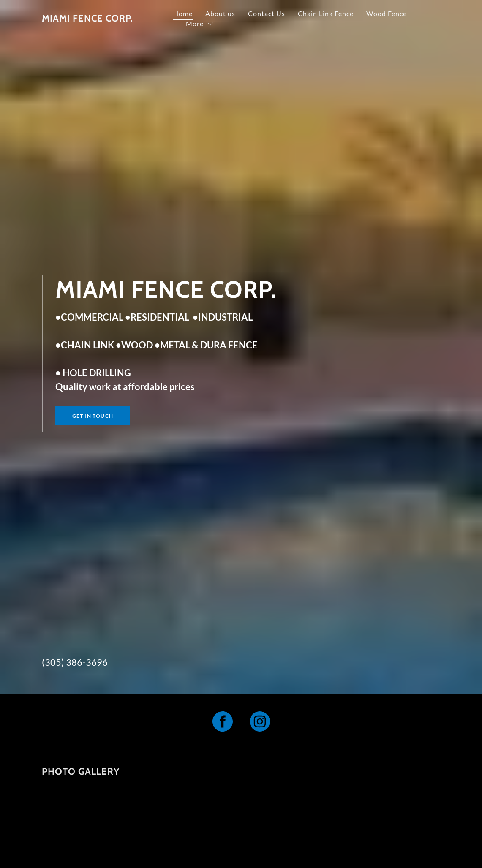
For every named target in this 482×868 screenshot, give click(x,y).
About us (268, 14)
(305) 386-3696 (75, 662)
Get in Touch (93, 416)
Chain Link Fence (373, 14)
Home (230, 14)
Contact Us (314, 14)
